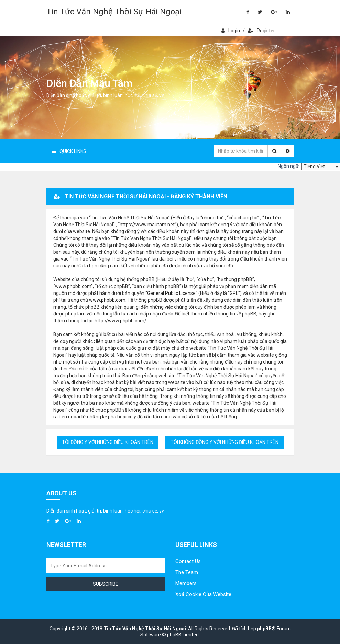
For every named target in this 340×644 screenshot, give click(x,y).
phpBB (264, 629)
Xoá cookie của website (203, 594)
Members (186, 583)
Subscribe (106, 584)
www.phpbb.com (107, 300)
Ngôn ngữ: (289, 166)
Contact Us (188, 561)
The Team (187, 572)
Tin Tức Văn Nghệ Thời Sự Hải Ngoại (114, 12)
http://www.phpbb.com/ (120, 321)
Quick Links (69, 151)
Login (231, 31)
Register (261, 31)
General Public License (171, 293)
